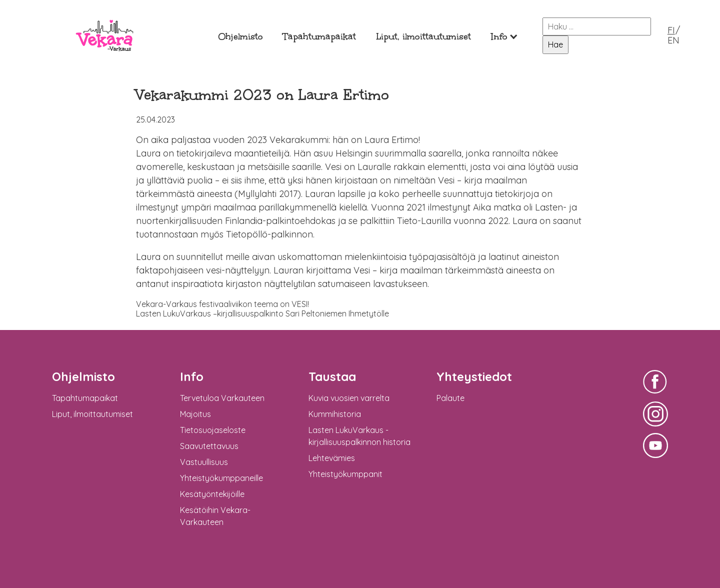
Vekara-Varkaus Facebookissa (655, 395)
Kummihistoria (335, 414)
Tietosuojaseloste (213, 430)
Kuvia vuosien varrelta (349, 398)
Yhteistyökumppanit (345, 474)
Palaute (450, 398)
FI (671, 30)
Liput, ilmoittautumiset (423, 37)
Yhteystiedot (474, 376)
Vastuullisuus (204, 462)
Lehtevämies (332, 458)
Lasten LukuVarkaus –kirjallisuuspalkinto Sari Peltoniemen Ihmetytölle (262, 313)
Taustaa (332, 376)
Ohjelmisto (240, 37)
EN (673, 40)
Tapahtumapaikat (319, 37)
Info (499, 37)
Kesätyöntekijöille (212, 494)
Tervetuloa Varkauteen (222, 398)
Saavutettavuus (209, 446)
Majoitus (195, 414)
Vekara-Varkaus (104, 59)
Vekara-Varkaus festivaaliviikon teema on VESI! (222, 304)
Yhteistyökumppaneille (221, 478)
